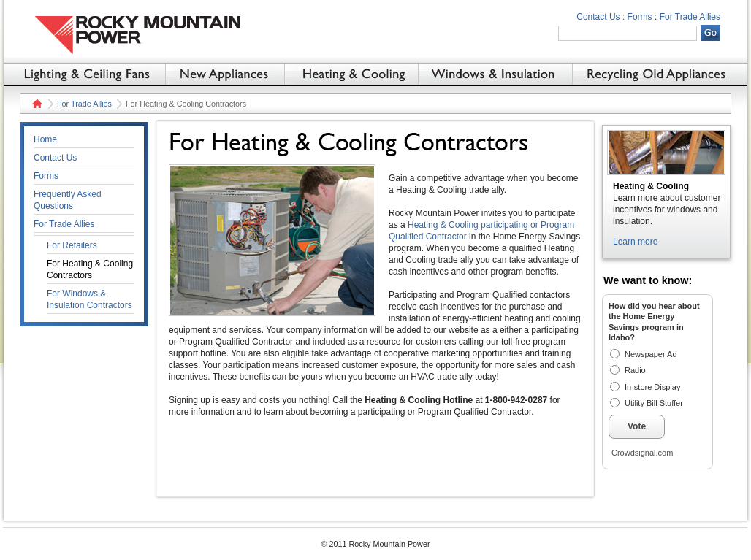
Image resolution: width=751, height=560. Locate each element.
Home (35, 104)
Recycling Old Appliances (660, 74)
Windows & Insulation (495, 74)
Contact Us (55, 158)
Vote (637, 426)
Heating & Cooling (351, 74)
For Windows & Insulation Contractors (89, 299)
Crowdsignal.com (642, 453)
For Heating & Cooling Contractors (90, 269)
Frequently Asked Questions (68, 200)
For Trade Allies (690, 17)
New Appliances (225, 74)
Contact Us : (601, 17)
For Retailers (72, 245)
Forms (640, 17)
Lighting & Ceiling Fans (84, 74)
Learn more (635, 242)
